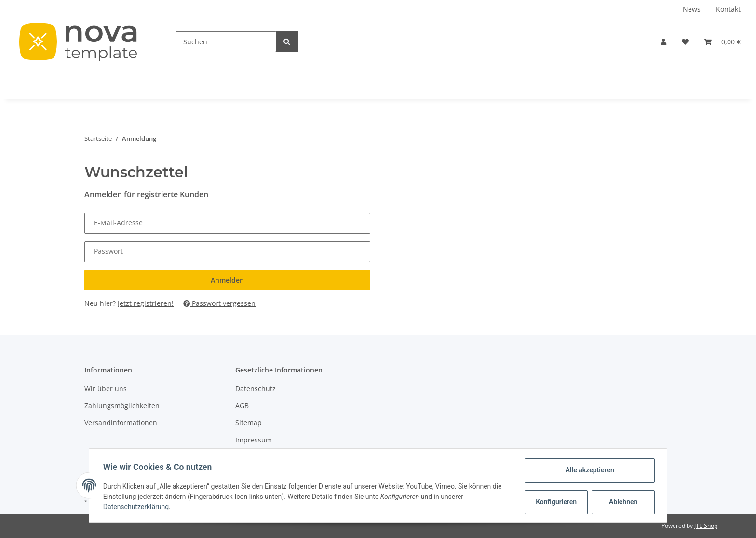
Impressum (254, 440)
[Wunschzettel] (685, 42)
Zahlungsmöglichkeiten (122, 406)
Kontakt (728, 9)
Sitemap (249, 422)
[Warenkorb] (722, 42)
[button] (663, 42)
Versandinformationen (121, 422)
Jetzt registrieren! (146, 303)
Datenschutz (256, 389)
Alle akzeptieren (588, 470)
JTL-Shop (706, 526)
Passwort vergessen (219, 303)
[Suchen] (226, 42)
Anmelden (227, 280)
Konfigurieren (556, 502)
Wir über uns (106, 389)
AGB (242, 406)
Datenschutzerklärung (137, 507)
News (692, 9)
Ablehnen (622, 502)
